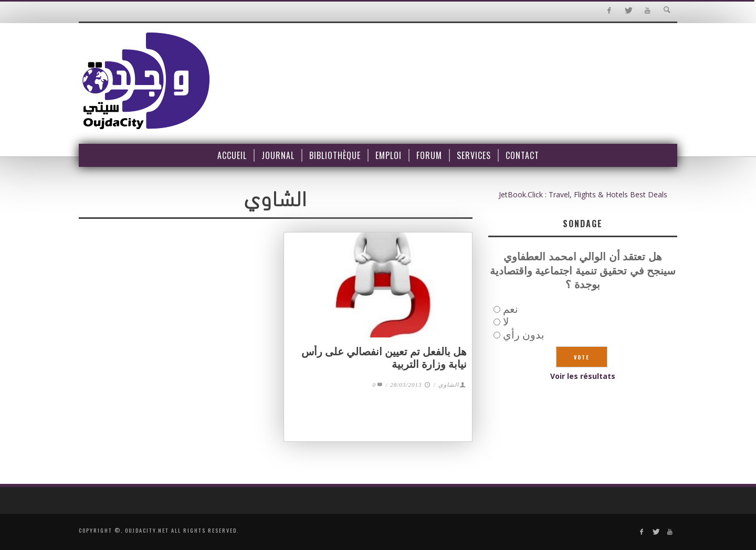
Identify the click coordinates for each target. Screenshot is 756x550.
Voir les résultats (583, 376)
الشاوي (449, 385)
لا (506, 321)
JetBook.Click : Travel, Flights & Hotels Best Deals (583, 194)
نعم (511, 309)
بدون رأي (524, 335)
